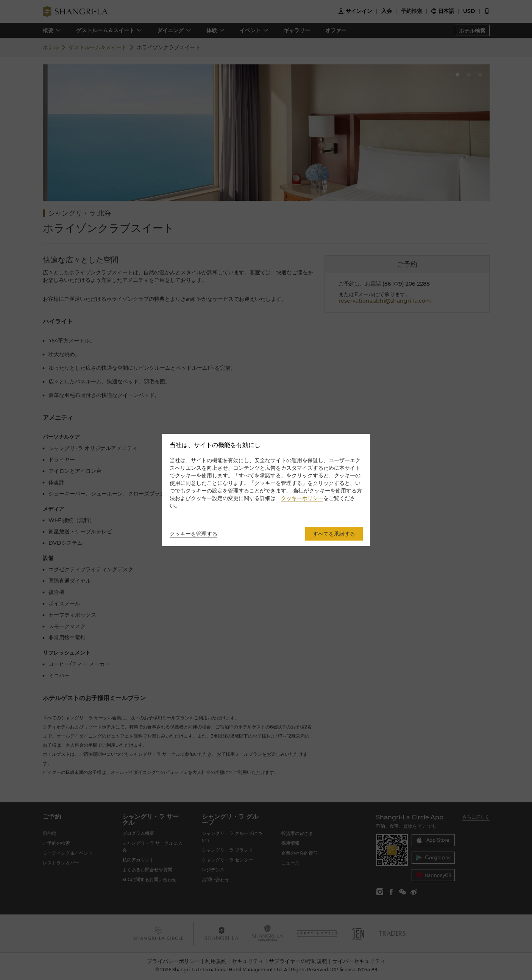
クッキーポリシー (302, 498)
